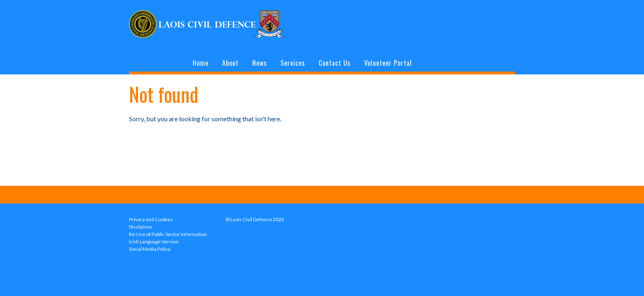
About (230, 63)
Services (293, 63)
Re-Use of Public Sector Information (168, 234)
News (260, 63)
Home (201, 63)
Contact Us (335, 63)
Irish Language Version (154, 242)
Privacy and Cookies (151, 219)
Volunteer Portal (388, 63)
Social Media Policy (150, 249)
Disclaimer (141, 227)
